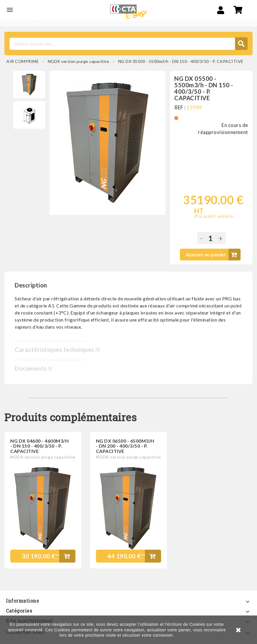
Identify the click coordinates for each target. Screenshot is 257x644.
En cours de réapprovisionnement (223, 129)
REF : (180, 107)
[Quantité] (210, 238)
